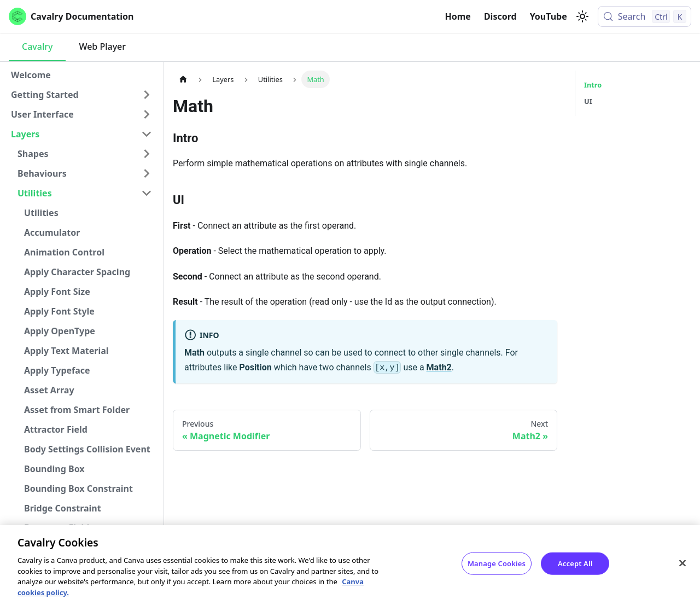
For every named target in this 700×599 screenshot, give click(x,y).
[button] (81, 95)
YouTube (549, 16)
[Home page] (183, 79)
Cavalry (37, 46)
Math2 (439, 367)
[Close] (682, 570)
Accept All (575, 570)
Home (458, 16)
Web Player (102, 46)
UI (588, 101)
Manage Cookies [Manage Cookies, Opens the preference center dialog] (497, 570)
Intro (593, 85)
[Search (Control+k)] (644, 16)
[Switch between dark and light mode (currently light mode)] (582, 16)
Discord (500, 16)
